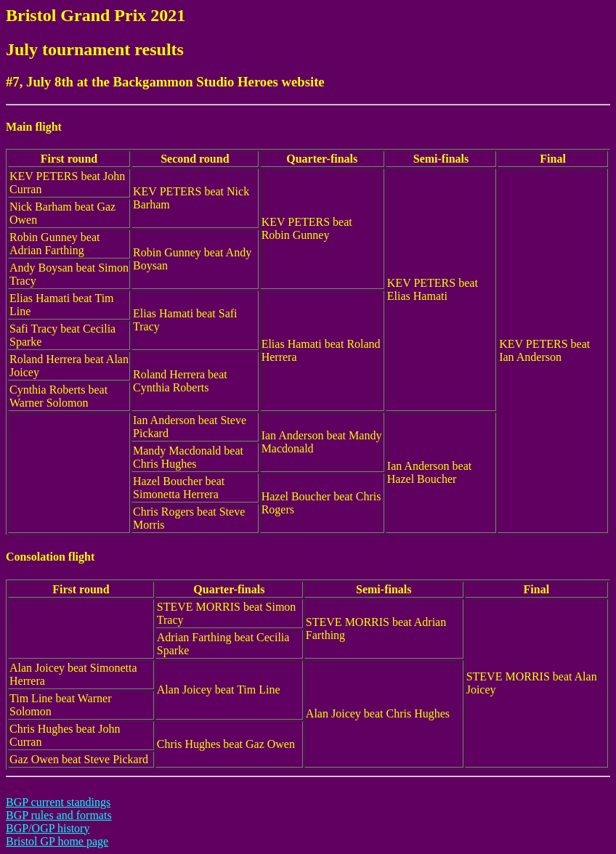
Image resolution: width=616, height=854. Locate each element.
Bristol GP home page (57, 841)
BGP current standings (58, 802)
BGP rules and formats (59, 815)
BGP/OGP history (48, 828)
